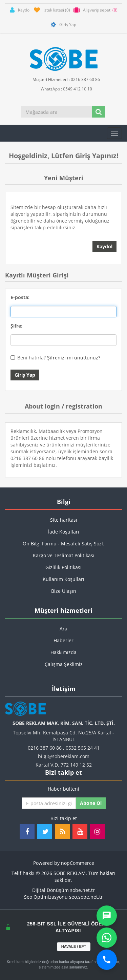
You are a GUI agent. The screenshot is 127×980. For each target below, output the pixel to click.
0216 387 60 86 (45, 748)
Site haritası (64, 520)
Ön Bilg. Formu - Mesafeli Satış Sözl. (63, 544)
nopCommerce (78, 863)
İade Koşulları (64, 532)
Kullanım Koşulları (63, 579)
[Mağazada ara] (57, 112)
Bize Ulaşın (64, 591)
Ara (63, 629)
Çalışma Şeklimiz (64, 664)
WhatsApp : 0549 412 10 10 (64, 89)
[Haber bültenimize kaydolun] (49, 803)
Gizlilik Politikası (63, 567)
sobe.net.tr (82, 890)
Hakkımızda (63, 652)
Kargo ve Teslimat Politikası (64, 555)
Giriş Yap (25, 375)
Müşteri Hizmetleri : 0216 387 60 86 (63, 79)
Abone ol (91, 803)
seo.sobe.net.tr (86, 897)
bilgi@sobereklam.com (64, 756)
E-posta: (20, 297)
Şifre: (16, 326)
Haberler (63, 640)
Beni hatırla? (31, 358)
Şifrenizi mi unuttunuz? (74, 358)
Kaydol (104, 246)
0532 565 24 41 (83, 748)
